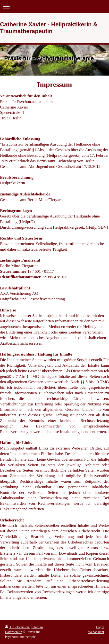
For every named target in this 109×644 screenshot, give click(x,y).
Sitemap (37, 627)
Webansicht (96, 632)
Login (100, 627)
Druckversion (17, 627)
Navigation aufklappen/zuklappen (54, 6)
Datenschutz (13, 632)
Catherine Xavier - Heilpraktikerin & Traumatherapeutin (49, 28)
